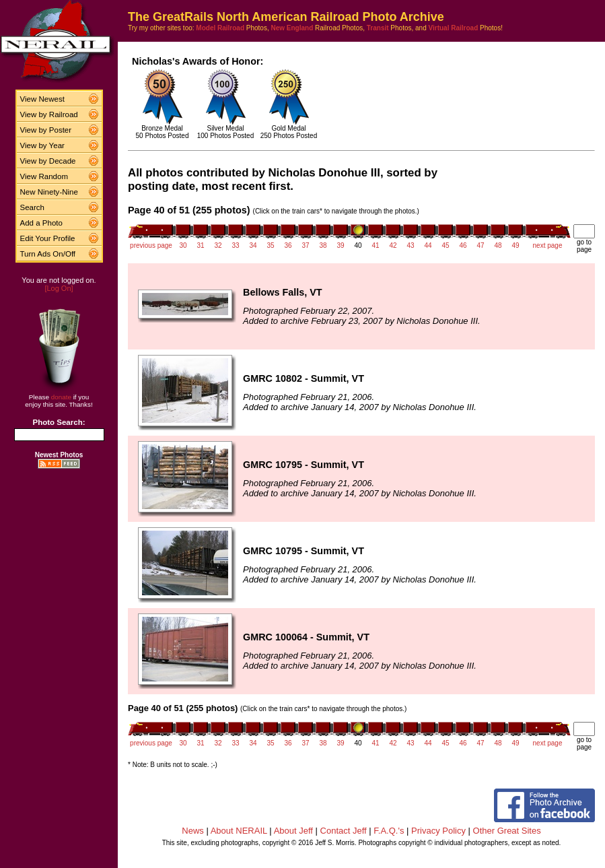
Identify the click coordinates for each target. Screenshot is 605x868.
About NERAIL (239, 831)
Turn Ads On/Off (48, 254)
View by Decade (48, 161)
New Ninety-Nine (49, 192)
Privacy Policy (438, 831)
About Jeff (293, 831)
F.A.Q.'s (389, 831)
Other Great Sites (507, 831)
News (193, 831)
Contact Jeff (344, 831)
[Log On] (59, 288)
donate (61, 397)
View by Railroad (49, 114)
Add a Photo (41, 223)
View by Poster (46, 130)
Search (33, 207)
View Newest (42, 99)
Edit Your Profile (48, 238)
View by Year (42, 145)
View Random (44, 176)
